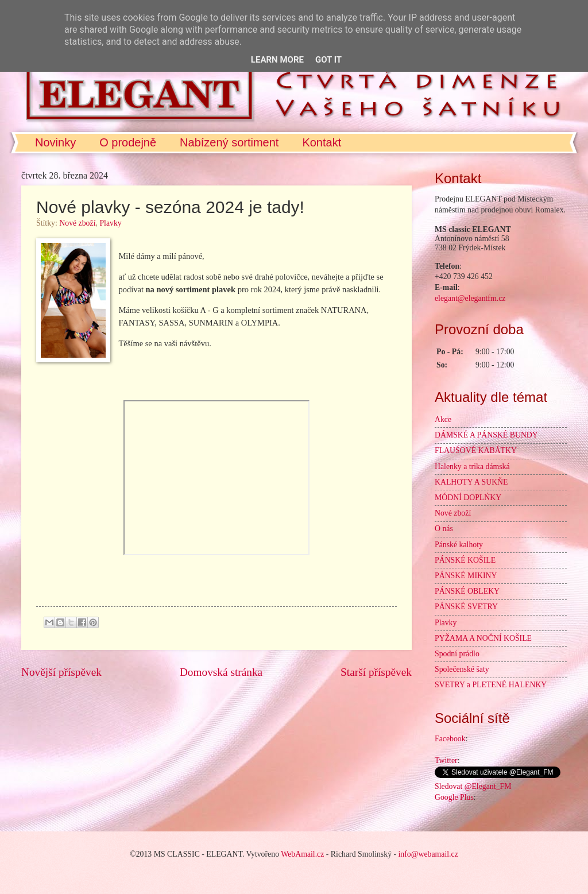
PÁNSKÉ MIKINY (466, 576)
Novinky (55, 142)
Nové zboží (77, 223)
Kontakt (322, 142)
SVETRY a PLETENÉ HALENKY (491, 685)
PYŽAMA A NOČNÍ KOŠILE (483, 638)
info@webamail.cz (428, 854)
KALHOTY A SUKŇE (471, 482)
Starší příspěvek (376, 672)
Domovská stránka (221, 672)
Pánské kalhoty (459, 545)
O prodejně (128, 142)
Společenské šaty (462, 669)
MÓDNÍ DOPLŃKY (468, 498)
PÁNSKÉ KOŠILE (465, 560)
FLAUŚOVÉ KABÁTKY (476, 450)
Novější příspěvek (61, 672)
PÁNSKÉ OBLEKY (467, 591)
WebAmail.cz (302, 854)
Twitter (446, 761)
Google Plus (454, 797)
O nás (444, 529)
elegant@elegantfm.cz (470, 298)
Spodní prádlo (457, 654)
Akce (443, 419)
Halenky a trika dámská (472, 467)
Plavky (110, 223)
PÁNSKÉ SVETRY (466, 607)
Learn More (277, 60)
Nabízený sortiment (229, 142)
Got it (328, 60)
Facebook (450, 739)
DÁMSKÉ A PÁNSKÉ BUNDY (486, 435)
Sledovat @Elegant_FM (473, 786)
